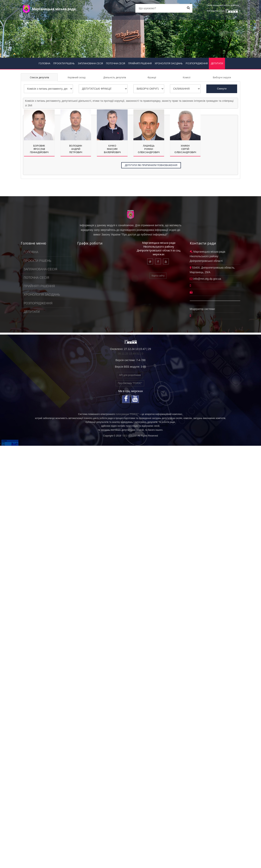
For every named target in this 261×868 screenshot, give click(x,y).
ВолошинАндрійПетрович (76, 149)
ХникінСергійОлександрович (185, 149)
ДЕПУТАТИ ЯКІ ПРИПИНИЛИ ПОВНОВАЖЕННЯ (151, 165)
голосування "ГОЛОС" (127, 414)
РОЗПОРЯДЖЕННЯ (197, 63)
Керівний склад (77, 77)
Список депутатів (39, 77)
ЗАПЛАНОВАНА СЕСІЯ (90, 63)
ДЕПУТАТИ (217, 63)
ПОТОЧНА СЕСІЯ (116, 63)
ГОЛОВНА (44, 63)
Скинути (222, 89)
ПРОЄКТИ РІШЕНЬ (64, 63)
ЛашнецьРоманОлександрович (149, 149)
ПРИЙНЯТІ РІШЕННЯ (140, 63)
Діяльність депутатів (115, 77)
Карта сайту (158, 276)
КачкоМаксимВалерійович (112, 149)
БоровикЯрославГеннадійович (39, 149)
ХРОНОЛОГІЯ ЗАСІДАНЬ (169, 63)
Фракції (152, 77)
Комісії (187, 77)
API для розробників (130, 375)
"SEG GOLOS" (129, 436)
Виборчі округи (222, 77)
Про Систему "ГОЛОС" (130, 383)
